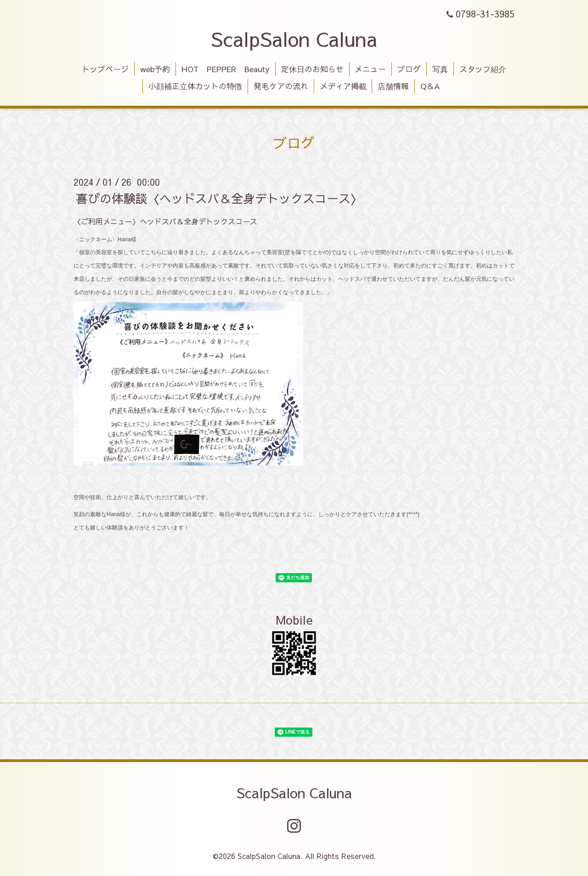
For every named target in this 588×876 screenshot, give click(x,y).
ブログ (409, 69)
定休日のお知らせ (312, 69)
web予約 (155, 69)
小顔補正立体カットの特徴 (195, 86)
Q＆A (430, 86)
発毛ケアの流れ (281, 86)
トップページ (105, 69)
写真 (440, 69)
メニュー (370, 69)
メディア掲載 (343, 86)
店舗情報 (393, 86)
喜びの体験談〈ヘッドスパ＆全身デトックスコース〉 (219, 198)
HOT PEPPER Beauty (226, 69)
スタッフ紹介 (483, 69)
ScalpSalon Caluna (294, 39)
